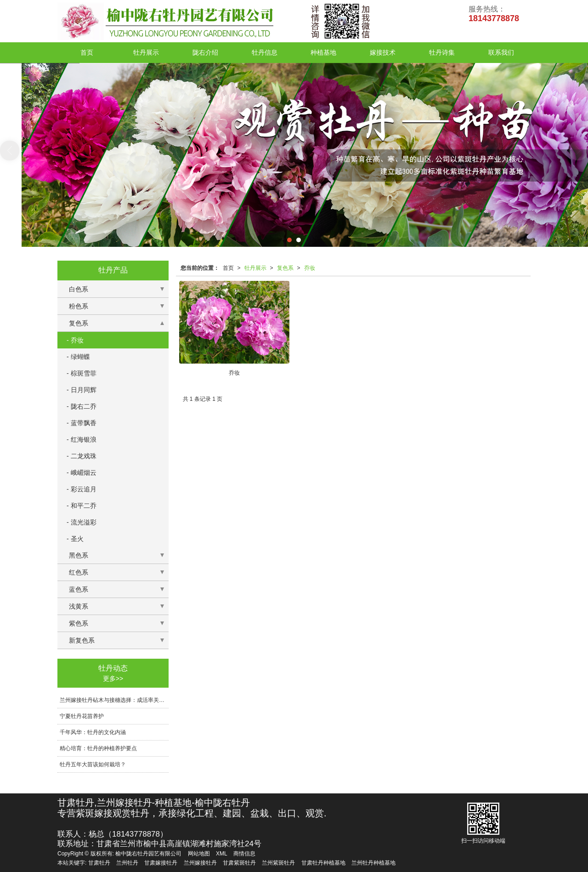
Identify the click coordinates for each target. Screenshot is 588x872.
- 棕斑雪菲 (82, 373)
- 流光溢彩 (82, 522)
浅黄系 (79, 606)
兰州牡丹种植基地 (373, 863)
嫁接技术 (383, 52)
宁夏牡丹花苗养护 (82, 716)
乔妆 (310, 268)
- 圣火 (75, 539)
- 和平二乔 (82, 506)
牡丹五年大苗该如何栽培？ (93, 764)
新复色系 (82, 640)
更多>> (113, 678)
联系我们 (501, 52)
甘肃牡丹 (99, 863)
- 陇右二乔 (82, 406)
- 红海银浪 (82, 439)
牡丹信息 (265, 52)
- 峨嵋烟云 (82, 473)
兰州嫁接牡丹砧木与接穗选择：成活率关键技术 (114, 700)
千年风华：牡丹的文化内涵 (93, 732)
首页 (87, 52)
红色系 (79, 572)
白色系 (79, 289)
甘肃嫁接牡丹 (161, 863)
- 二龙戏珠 (82, 456)
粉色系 (79, 306)
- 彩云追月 (82, 489)
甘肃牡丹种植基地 (323, 863)
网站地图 (199, 854)
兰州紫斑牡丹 (278, 863)
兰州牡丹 (127, 863)
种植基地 (323, 52)
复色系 (285, 268)
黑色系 (79, 555)
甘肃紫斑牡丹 (239, 863)
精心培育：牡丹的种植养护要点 (98, 748)
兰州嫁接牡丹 (200, 863)
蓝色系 (79, 589)
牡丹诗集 (442, 52)
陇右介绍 (205, 52)
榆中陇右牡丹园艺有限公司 (148, 854)
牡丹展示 (146, 52)
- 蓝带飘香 (82, 423)
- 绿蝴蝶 (78, 357)
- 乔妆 (75, 340)
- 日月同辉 (82, 390)
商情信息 (244, 854)
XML (222, 854)
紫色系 (79, 623)
